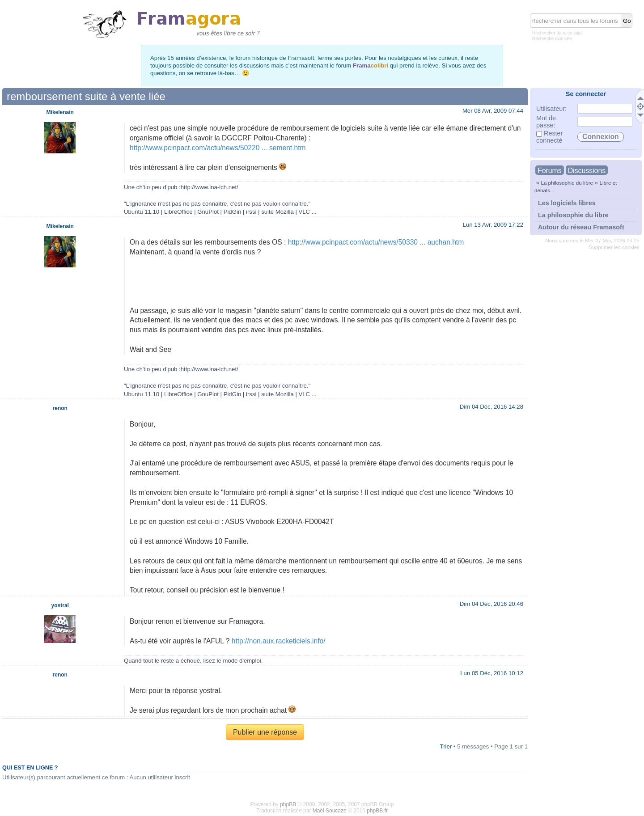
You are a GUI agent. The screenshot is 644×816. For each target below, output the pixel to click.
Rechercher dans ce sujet (557, 33)
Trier (446, 746)
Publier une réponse (265, 732)
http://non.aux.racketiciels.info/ (279, 641)
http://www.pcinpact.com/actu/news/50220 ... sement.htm (218, 148)
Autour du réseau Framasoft (581, 227)
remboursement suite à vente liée (86, 96)
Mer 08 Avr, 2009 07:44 (493, 111)
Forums (550, 171)
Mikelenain (60, 112)
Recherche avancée (552, 39)
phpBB (288, 804)
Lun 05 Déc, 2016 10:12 (492, 673)
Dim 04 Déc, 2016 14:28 (491, 407)
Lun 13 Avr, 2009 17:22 (493, 225)
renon (60, 408)
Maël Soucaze (330, 811)
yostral (60, 605)
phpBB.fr (377, 811)
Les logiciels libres (567, 203)
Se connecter (586, 94)
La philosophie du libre (567, 183)
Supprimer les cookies (614, 247)
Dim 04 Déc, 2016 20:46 (491, 604)
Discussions (587, 171)
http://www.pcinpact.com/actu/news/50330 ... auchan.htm (376, 242)
